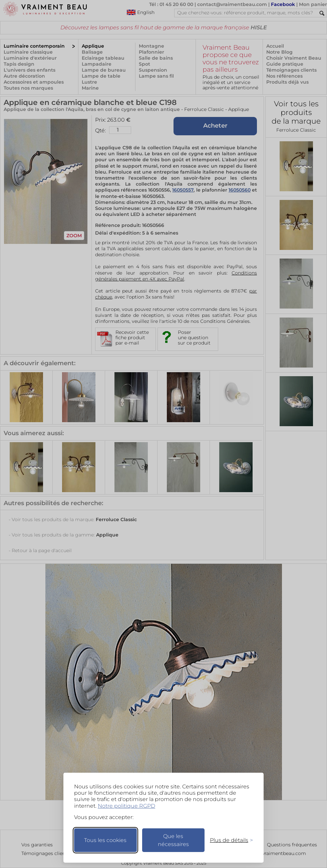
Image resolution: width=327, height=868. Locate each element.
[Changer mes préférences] (228, 840)
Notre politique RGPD (126, 806)
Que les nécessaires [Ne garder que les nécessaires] (173, 840)
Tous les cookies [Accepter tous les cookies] (105, 840)
